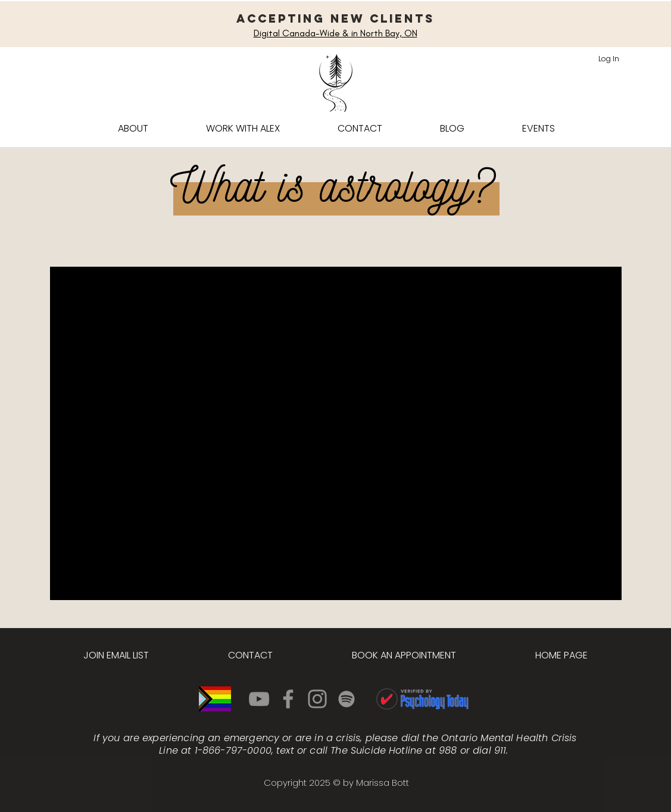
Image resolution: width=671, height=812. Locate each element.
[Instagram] (317, 699)
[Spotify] (347, 699)
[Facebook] (288, 699)
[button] (243, 128)
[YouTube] (259, 699)
